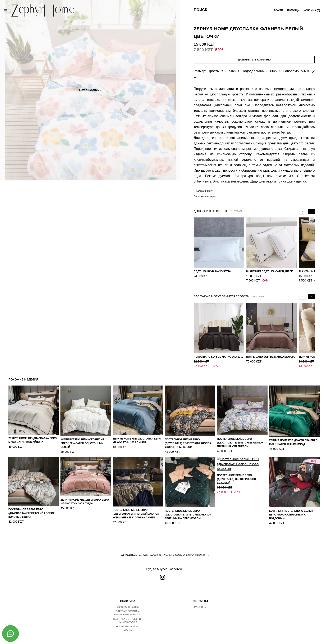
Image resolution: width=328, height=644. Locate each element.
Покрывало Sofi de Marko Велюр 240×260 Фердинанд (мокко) (271, 357)
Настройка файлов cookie (128, 632)
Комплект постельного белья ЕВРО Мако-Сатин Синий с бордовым (291, 515)
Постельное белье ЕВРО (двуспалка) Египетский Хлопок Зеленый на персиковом (188, 515)
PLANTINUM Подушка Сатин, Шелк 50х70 (271, 271)
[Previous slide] (303, 211)
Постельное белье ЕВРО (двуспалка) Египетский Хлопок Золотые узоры (31, 513)
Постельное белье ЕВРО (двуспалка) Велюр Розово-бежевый (237, 515)
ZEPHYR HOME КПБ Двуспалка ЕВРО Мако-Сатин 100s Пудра (85, 502)
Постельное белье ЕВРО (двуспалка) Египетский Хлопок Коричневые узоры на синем (136, 514)
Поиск (201, 10)
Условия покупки (128, 611)
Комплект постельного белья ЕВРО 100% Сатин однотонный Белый (82, 443)
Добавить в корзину (254, 60)
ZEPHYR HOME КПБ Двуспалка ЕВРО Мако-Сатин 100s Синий (137, 441)
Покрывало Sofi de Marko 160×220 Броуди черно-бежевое (219, 357)
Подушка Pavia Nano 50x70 (212, 271)
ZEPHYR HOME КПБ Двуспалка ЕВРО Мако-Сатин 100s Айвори (33, 440)
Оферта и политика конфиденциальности (128, 617)
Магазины (200, 611)
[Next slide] (311, 211)
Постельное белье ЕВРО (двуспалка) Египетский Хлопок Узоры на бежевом (188, 443)
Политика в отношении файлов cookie (128, 625)
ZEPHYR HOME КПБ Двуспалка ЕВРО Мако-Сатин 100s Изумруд (293, 442)
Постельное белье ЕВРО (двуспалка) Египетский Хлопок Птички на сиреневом (240, 443)
